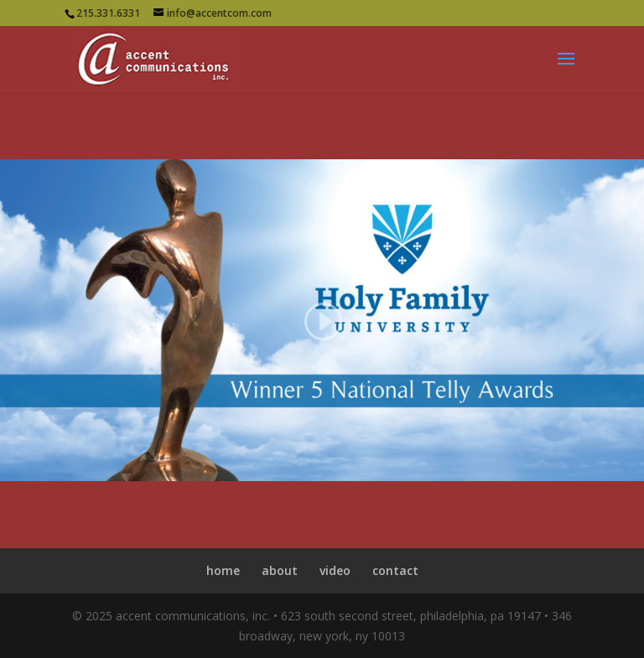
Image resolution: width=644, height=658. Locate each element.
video (335, 570)
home (223, 570)
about (280, 570)
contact (395, 570)
